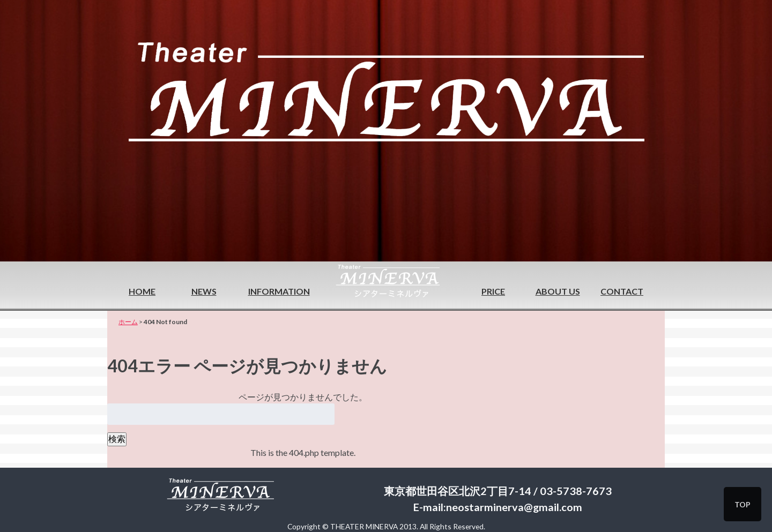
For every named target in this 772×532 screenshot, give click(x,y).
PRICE (493, 291)
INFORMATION (279, 291)
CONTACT (622, 291)
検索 (117, 439)
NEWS (204, 291)
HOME (142, 291)
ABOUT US (558, 291)
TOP (743, 504)
